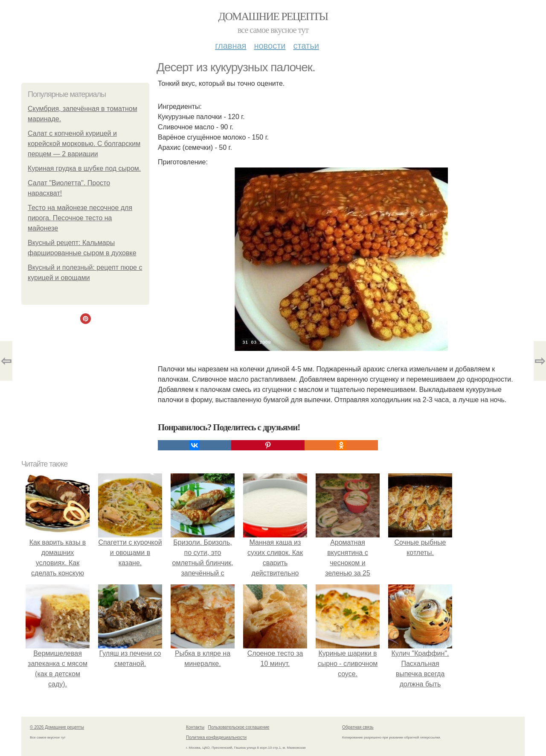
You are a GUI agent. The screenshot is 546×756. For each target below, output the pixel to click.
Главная (231, 46)
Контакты (195, 727)
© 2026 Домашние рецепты (57, 727)
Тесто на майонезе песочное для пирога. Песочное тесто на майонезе (80, 218)
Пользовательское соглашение (239, 727)
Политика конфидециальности (216, 737)
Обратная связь (358, 727)
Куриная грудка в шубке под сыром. (84, 168)
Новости (270, 46)
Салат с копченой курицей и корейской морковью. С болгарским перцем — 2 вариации (84, 144)
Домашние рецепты (273, 16)
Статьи (306, 46)
